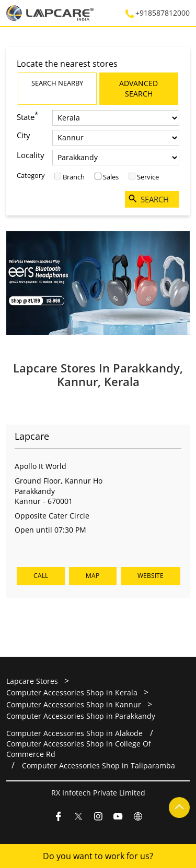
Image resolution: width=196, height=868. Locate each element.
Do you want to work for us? (98, 856)
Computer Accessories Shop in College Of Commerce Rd (79, 748)
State (27, 116)
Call (41, 576)
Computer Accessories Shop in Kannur (74, 704)
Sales (111, 177)
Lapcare (32, 436)
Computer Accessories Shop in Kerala (72, 692)
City (24, 135)
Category (31, 175)
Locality (31, 155)
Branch (74, 177)
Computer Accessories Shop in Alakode (74, 733)
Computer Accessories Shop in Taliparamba (99, 765)
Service (148, 177)
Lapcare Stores (33, 681)
